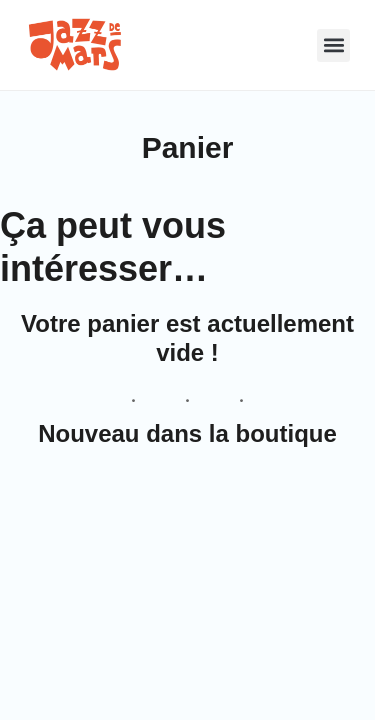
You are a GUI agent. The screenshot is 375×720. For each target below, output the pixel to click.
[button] (293, 45)
